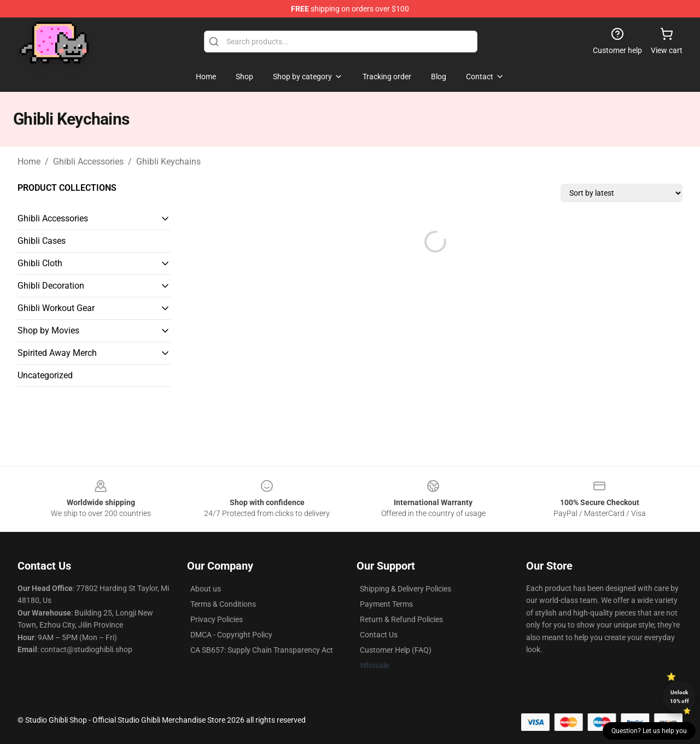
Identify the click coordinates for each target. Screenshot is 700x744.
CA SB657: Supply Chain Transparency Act (262, 650)
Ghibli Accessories (88, 162)
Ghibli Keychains (168, 162)
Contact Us (379, 635)
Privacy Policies (217, 619)
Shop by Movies (48, 330)
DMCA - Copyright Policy (231, 635)
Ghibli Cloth (40, 263)
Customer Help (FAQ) (396, 650)
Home (29, 162)
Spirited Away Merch (57, 353)
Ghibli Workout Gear (56, 308)
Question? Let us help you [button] (649, 731)
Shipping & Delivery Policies (406, 589)
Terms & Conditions (223, 604)
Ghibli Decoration (51, 286)
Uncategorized (45, 375)
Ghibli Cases (42, 241)
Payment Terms (386, 604)
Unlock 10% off (679, 697)
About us (206, 589)
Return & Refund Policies (401, 619)
